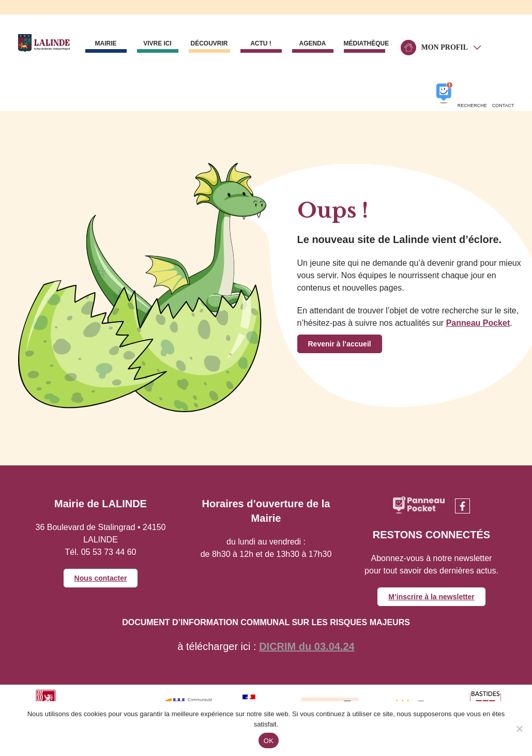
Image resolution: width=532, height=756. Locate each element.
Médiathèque (364, 43)
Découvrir (209, 43)
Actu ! (261, 43)
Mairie (106, 43)
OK (269, 741)
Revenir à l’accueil (340, 344)
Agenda (312, 43)
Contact (503, 105)
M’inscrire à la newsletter (431, 597)
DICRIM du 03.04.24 (307, 646)
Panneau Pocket (478, 323)
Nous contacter (101, 578)
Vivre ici (157, 43)
